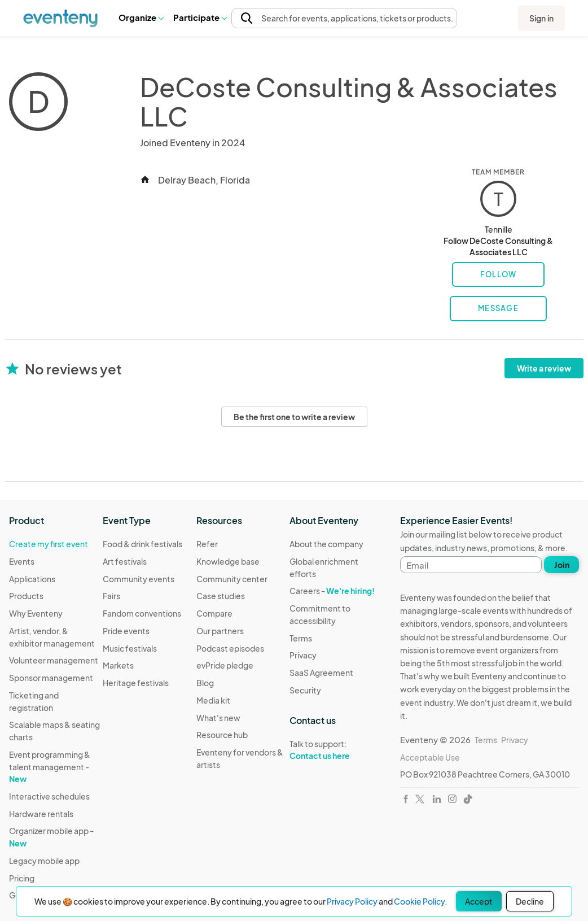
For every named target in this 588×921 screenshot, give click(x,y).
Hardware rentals (41, 814)
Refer (207, 544)
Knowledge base (228, 561)
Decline (530, 901)
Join (562, 565)
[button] (141, 18)
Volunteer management (54, 660)
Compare (214, 613)
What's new (218, 718)
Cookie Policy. (420, 901)
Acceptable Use (430, 757)
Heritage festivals (136, 683)
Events (22, 561)
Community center (232, 579)
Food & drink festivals (142, 544)
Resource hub (222, 735)
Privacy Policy (352, 901)
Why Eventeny (36, 613)
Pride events (126, 631)
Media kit (213, 700)
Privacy (303, 655)
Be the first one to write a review (294, 417)
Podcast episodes (230, 648)
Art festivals (125, 561)
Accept (479, 901)
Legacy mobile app (44, 861)
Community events (139, 579)
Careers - (332, 591)
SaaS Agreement (321, 673)
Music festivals (130, 648)
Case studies (221, 596)
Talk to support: (336, 750)
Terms (301, 638)
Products (26, 596)
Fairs (111, 596)
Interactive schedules (49, 796)
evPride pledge (225, 665)
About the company (326, 544)
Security (305, 690)
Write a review (544, 368)
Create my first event (49, 544)
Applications (32, 579)
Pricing (22, 878)
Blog (205, 683)
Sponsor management (51, 678)
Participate (200, 17)
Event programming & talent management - (50, 767)
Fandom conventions (142, 613)
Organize (141, 17)
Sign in (541, 18)
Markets (118, 665)
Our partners (220, 631)
